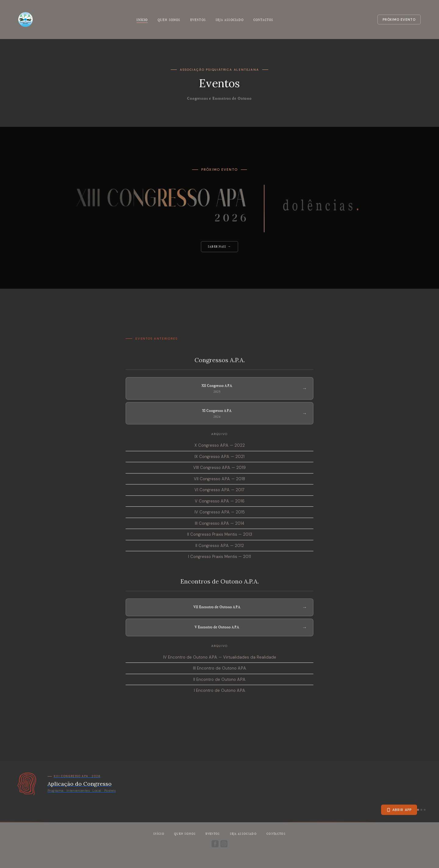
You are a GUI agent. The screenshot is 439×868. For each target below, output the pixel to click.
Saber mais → (220, 246)
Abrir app (399, 810)
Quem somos (169, 20)
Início (142, 20)
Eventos (198, 20)
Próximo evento (399, 20)
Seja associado (230, 20)
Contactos (263, 20)
